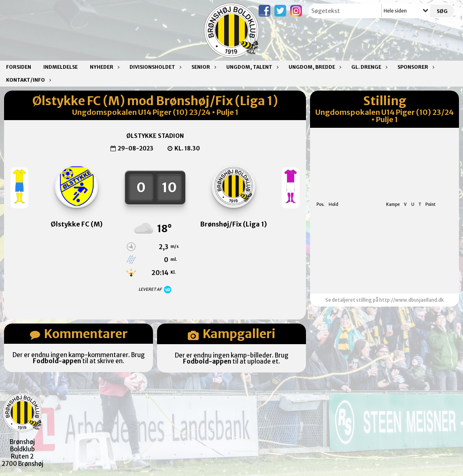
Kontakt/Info (28, 80)
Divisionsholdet (154, 67)
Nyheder (104, 67)
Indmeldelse (61, 67)
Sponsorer (415, 67)
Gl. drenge (368, 67)
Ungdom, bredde (314, 67)
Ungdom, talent (251, 67)
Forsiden (19, 67)
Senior (203, 67)
